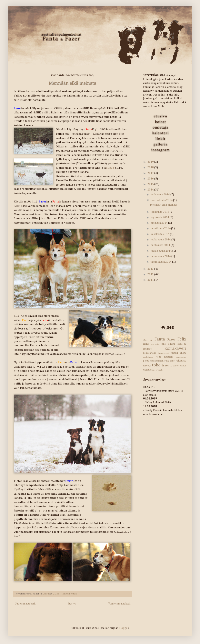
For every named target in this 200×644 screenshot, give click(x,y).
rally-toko (170, 361)
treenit (167, 366)
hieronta (155, 344)
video (154, 370)
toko (156, 365)
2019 (151, 162)
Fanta (160, 339)
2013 (151, 269)
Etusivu (72, 604)
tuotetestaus (180, 366)
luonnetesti (164, 353)
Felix (182, 339)
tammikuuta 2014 (161, 262)
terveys (147, 366)
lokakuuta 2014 (160, 212)
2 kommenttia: (70, 594)
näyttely (169, 357)
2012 (151, 274)
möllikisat (148, 357)
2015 (151, 184)
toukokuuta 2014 (161, 240)
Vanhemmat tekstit (119, 604)
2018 (151, 167)
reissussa (181, 361)
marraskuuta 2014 (162, 200)
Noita (158, 357)
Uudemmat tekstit (25, 604)
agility (148, 340)
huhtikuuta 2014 (161, 245)
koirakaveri (175, 349)
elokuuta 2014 (159, 223)
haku (146, 344)
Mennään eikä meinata (73, 83)
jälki (163, 344)
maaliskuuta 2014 (161, 251)
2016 (151, 179)
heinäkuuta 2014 (161, 228)
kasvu (171, 344)
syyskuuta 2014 (160, 217)
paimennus (181, 357)
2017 (151, 173)
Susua (110, 168)
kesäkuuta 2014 (160, 234)
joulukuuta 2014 (160, 195)
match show (178, 353)
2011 (151, 280)
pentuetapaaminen (153, 361)
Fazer (171, 340)
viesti (160, 370)
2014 (151, 190)
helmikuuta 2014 (161, 256)
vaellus (147, 370)
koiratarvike (150, 353)
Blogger (124, 628)
